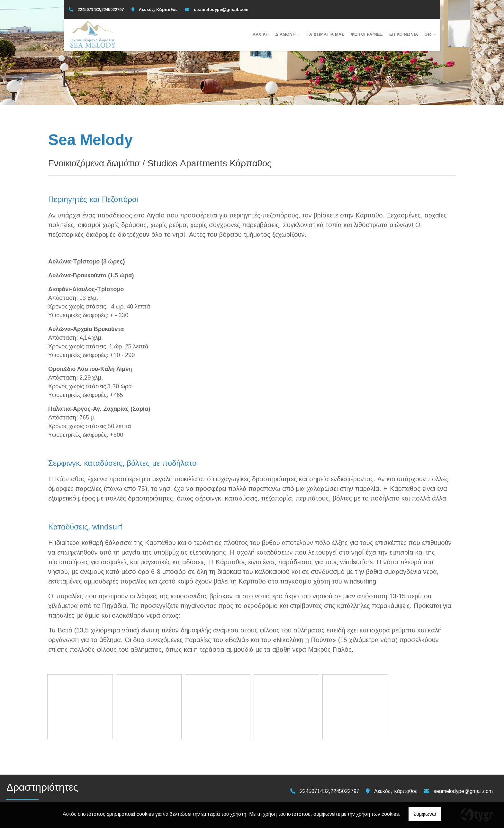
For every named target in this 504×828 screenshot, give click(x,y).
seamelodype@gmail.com (221, 9)
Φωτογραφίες (367, 34)
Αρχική (261, 34)
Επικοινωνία (404, 34)
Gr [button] (428, 34)
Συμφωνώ (425, 814)
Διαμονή (286, 34)
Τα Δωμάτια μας (325, 34)
